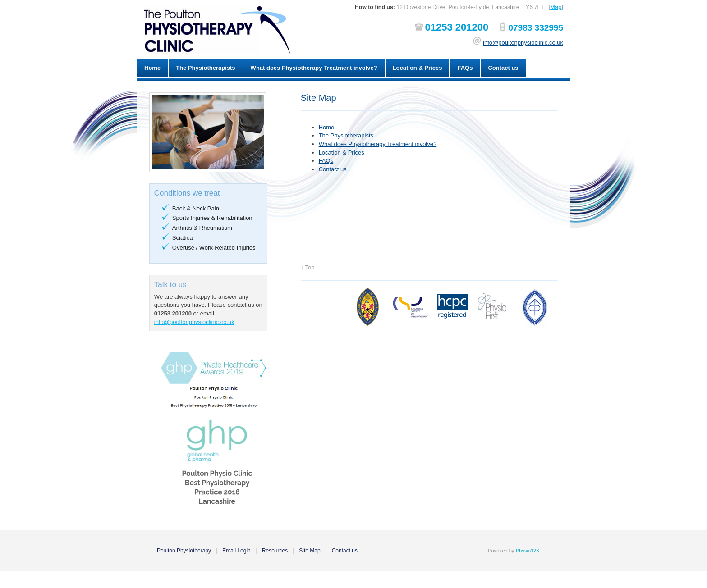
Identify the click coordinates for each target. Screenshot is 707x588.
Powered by (501, 551)
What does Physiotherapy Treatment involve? (314, 68)
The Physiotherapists (205, 68)
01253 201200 (457, 27)
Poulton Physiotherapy (184, 551)
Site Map (310, 551)
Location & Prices (418, 68)
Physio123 (527, 551)
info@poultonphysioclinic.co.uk (523, 43)
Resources (275, 551)
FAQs (465, 68)
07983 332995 (536, 28)
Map (556, 7)
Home (152, 68)
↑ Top (308, 267)
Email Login (236, 551)
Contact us (503, 68)
